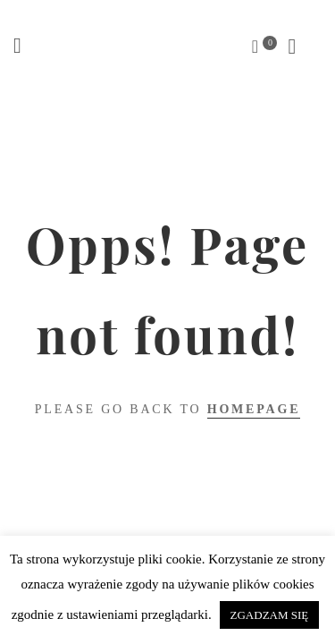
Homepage (254, 409)
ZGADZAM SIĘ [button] (270, 615)
